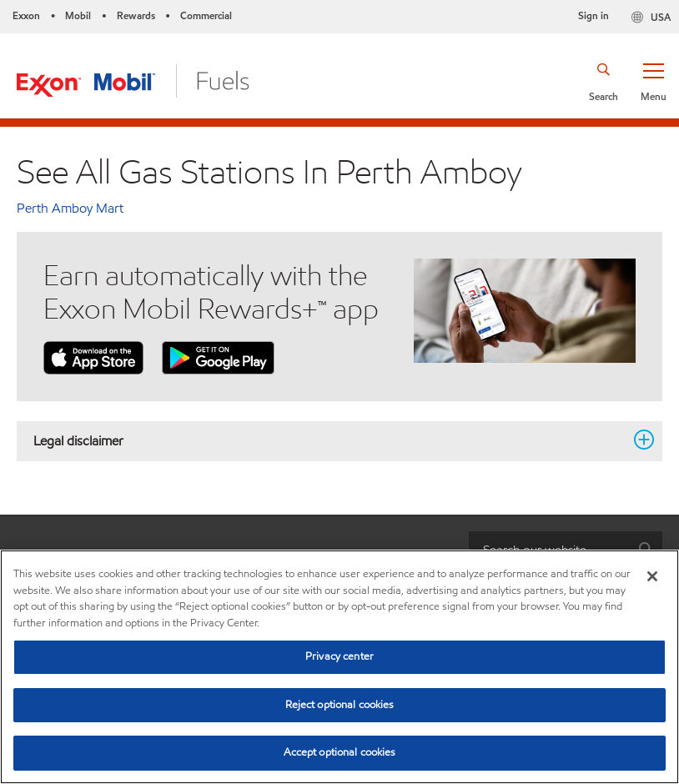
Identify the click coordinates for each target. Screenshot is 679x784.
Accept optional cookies (340, 752)
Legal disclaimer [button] (329, 440)
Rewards (136, 15)
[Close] (652, 576)
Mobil (78, 15)
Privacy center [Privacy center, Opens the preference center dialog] (339, 656)
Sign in (593, 15)
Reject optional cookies (340, 705)
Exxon (26, 15)
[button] (653, 81)
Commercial (206, 15)
